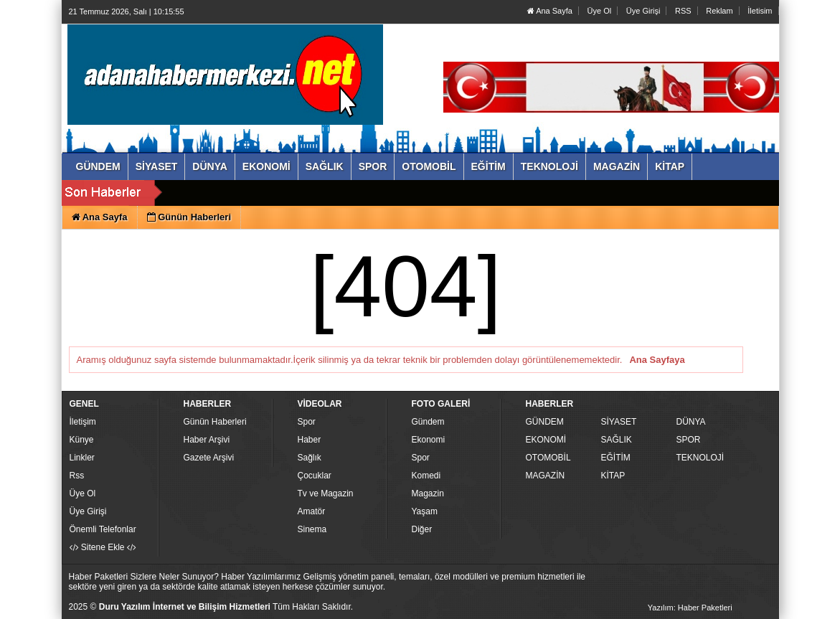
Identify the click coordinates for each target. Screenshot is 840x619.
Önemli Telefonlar (103, 529)
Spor (307, 422)
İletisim (760, 11)
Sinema (312, 529)
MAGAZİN (546, 476)
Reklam (719, 11)
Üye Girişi (643, 11)
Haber (310, 440)
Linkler (82, 458)
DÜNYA (691, 422)
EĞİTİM (616, 458)
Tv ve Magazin (326, 493)
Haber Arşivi (207, 440)
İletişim (83, 422)
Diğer (422, 529)
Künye (82, 440)
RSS (683, 11)
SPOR (689, 440)
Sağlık (310, 458)
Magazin (428, 493)
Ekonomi (429, 440)
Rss (77, 476)
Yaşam (425, 511)
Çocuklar (315, 476)
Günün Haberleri (215, 422)
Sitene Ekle (103, 547)
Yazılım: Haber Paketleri (690, 608)
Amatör (312, 511)
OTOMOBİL (548, 458)
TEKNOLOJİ (700, 458)
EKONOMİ (546, 440)
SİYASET (619, 422)
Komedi (426, 476)
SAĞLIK (617, 440)
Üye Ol (600, 11)
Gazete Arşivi (209, 458)
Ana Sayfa (550, 11)
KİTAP (613, 476)
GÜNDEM (545, 422)
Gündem (428, 422)
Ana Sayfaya (657, 360)
